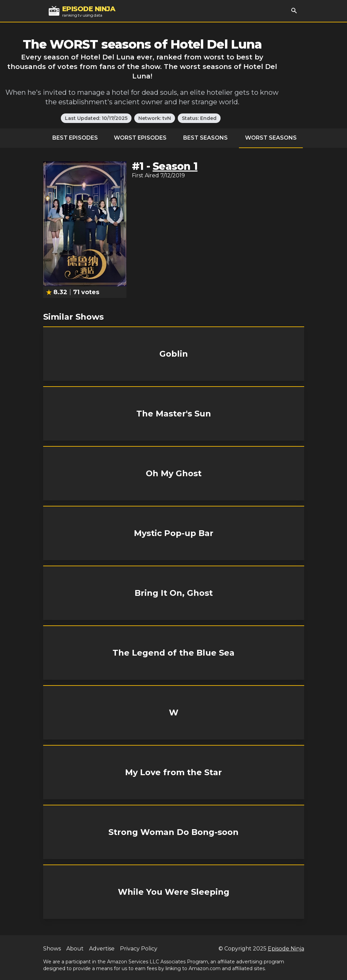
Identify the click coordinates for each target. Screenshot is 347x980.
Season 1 (175, 166)
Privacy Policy (139, 949)
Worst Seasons (271, 138)
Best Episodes (75, 138)
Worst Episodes (140, 138)
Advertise (102, 949)
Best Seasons (205, 138)
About (75, 949)
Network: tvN (155, 118)
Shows (52, 949)
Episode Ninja (286, 949)
